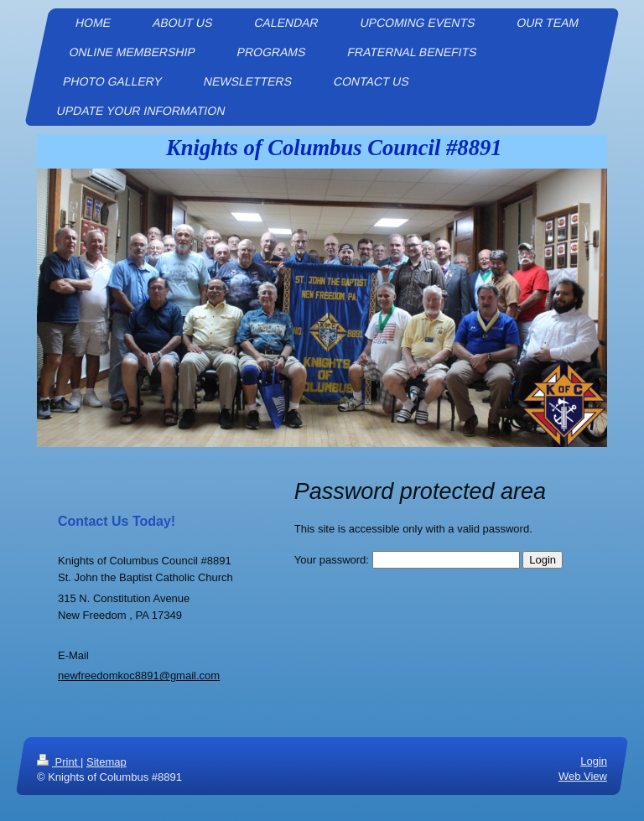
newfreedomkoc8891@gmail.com (139, 676)
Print (59, 762)
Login (594, 761)
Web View (583, 776)
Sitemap (106, 762)
